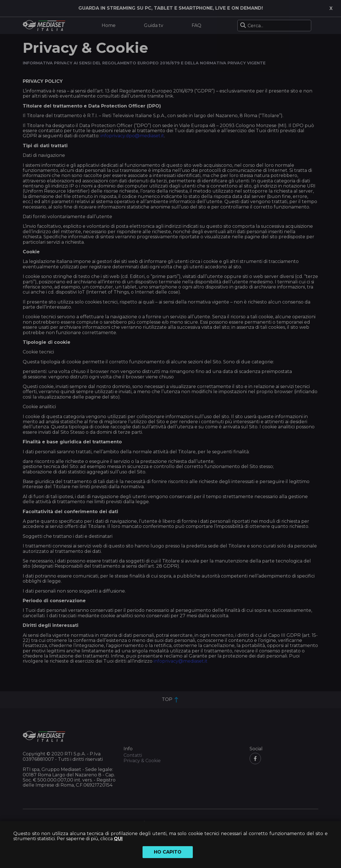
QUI (118, 839)
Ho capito (168, 852)
